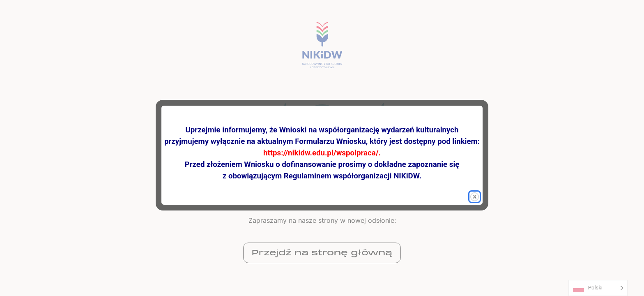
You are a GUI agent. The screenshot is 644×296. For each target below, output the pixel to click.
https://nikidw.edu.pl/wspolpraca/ (321, 153)
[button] (475, 197)
